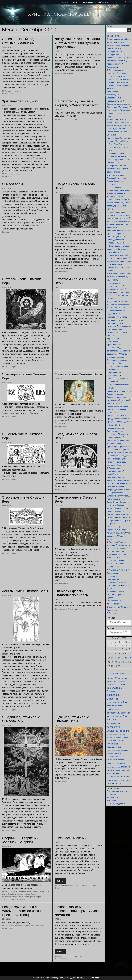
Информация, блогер (116, 237)
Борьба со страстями (116, 113)
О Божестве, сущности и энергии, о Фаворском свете (77, 103)
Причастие (112, 440)
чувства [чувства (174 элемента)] (111, 783)
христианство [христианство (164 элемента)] (114, 780)
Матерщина (114, 274)
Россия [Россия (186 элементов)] (110, 678)
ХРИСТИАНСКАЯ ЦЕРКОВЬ (59, 14)
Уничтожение (113, 567)
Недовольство (114, 329)
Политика (116, 403)
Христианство (113, 579)
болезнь (8, 897)
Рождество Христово (13, 91)
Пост (116, 412)
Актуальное (90, 2)
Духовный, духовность (117, 178)
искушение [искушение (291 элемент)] (113, 716)
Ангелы (110, 48)
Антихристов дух (114, 51)
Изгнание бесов (124, 215)
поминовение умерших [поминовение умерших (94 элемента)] (117, 734)
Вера (7, 232)
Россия (120, 465)
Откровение (112, 369)
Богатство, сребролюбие (118, 104)
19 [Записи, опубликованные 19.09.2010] (130, 658)
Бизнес (111, 82)
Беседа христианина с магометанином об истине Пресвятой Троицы (22, 911)
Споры (127, 517)
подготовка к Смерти (116, 499)
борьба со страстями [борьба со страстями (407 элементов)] (113, 697)
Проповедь (112, 446)
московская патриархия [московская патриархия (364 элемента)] (114, 725)
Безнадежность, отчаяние (15, 891)
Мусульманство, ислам (36, 926)
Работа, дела (115, 456)
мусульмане (10, 929)
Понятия (111, 409)
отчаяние (26, 897)
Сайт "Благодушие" (116, 804)
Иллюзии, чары (114, 221)
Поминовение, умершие (118, 406)
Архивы (110, 628)
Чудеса (110, 598)
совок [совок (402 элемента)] (110, 763)
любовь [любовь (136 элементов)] (124, 716)
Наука (121, 320)
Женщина (114, 190)
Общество (111, 363)
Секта (127, 483)
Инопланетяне (113, 230)
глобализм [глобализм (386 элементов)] (113, 709)
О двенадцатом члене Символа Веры (72, 719)
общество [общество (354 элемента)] (113, 731)
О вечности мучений (71, 838)
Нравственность (114, 345)
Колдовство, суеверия (117, 255)
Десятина (111, 169)
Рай (109, 459)
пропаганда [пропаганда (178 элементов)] (113, 744)
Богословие (124, 107)
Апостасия (112, 61)
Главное (119, 153)
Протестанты (113, 453)
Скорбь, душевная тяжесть (19, 894)
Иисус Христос (115, 218)
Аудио (77, 2)
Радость (126, 456)
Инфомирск (112, 797)
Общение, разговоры (116, 360)
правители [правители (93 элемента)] (111, 741)
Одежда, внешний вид (117, 366)
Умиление (118, 564)
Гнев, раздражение (115, 159)
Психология (125, 453)
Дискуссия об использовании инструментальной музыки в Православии (77, 43)
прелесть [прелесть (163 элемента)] (121, 740)
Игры (111, 212)
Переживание (124, 385)
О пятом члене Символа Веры (78, 374)
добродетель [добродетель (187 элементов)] (113, 713)
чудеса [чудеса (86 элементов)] (119, 783)
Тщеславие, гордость (116, 554)
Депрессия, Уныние (118, 166)
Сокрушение (120, 511)
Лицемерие (112, 267)
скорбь (38, 897)
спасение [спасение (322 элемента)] (120, 763)
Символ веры (12, 184)
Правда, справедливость (118, 419)
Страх (120, 527)
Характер (113, 576)
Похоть (123, 416)
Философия (124, 570)
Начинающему (125, 326)
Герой (111, 153)
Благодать (111, 89)
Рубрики (111, 618)
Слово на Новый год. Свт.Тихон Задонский (18, 41)
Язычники (113, 613)
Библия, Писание (123, 79)
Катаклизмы (123, 249)
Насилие (122, 317)
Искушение (120, 234)
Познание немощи (115, 394)
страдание (6, 899)
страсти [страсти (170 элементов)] (111, 770)
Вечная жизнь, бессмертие (119, 126)
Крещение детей (114, 261)
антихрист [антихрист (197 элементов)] (112, 681)
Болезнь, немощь (34, 891)
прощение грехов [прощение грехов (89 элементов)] (114, 747)
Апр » (123, 673)
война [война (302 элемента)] (124, 702)
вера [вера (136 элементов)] (109, 703)
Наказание (112, 317)
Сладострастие (115, 493)
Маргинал (112, 800)
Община (121, 363)
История (111, 243)
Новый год (9, 94)
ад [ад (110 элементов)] (126, 678)
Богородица (112, 107)
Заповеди (111, 197)
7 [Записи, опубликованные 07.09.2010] (112, 654)
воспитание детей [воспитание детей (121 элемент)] (115, 706)
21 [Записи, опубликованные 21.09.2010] (112, 662)
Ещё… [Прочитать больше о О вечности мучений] (61, 881)
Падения (113, 385)
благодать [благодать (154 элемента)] (112, 685)
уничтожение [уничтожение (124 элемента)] (113, 777)
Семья (110, 487)
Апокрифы (125, 58)
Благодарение (123, 85)
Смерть (126, 496)
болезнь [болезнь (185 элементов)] (111, 691)
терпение (15, 899)
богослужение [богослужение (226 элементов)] (114, 688)
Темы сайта (113, 36)
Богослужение (113, 110)
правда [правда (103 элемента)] (125, 737)
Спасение (111, 517)
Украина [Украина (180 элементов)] (119, 678)
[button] (125, 2)
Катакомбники (113, 252)
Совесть (123, 508)
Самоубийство (113, 474)
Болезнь (125, 110)
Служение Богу (114, 496)
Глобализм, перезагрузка (118, 156)
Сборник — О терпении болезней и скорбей (20, 840)
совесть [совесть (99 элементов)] (121, 760)
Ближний (111, 98)
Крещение (124, 258)
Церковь (113, 582)
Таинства (113, 542)
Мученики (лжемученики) (118, 304)
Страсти (127, 520)
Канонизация (115, 246)
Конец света (112, 258)
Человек (113, 591)
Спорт (120, 517)
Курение (127, 261)
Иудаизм (120, 243)
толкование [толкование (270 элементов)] (113, 773)
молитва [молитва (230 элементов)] (111, 720)
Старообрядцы (115, 520)
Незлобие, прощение (116, 332)
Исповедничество (115, 240)
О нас (118, 2)
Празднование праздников (119, 422)
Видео (67, 2)
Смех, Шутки (113, 502)
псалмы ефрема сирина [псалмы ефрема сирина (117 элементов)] (118, 750)
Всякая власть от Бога (117, 132)
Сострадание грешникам (118, 514)
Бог (121, 101)
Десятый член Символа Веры (25, 591)
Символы (119, 487)
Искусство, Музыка (65, 73)
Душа (109, 181)
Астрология (112, 67)
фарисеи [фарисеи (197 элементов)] (124, 777)
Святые (119, 483)
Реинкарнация (118, 459)
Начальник (112, 326)
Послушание (113, 416)
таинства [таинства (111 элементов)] (125, 770)
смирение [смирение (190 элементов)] (112, 760)
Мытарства (112, 308)
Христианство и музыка (20, 101)
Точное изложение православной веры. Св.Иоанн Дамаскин (79, 911)
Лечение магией (116, 264)
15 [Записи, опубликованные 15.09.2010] (116, 658)
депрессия (17, 897)
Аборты (112, 39)
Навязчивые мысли (117, 311)
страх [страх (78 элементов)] (118, 770)
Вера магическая (122, 122)
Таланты (122, 542)
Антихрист (120, 48)
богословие (62, 959)
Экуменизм (114, 607)
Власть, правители (116, 129)
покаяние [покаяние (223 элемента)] (124, 731)
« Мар (116, 673)
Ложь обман (124, 267)
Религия (110, 462)
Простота (126, 450)
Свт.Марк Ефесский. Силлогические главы (72, 593)
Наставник (112, 320)
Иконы (126, 218)
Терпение (35, 894)
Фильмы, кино (113, 573)
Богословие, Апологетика (68, 119)
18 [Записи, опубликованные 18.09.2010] (126, 658)
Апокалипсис (113, 58)
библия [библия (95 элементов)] (121, 681)
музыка (8, 176)
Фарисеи (113, 570)
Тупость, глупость (115, 551)
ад (59, 888)
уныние (23, 899)
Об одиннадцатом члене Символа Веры (21, 719)
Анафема (123, 45)
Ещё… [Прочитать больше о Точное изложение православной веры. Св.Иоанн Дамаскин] (61, 952)
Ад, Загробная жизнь (66, 885)
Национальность (114, 323)
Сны (116, 508)
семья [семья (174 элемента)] (110, 753)
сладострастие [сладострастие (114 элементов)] (114, 757)
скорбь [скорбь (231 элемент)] (118, 753)
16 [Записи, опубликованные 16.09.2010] (119, 658)
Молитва (111, 292)
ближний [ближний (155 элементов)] (122, 685)
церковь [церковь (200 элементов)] (125, 780)
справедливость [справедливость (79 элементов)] (113, 767)
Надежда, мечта (114, 314)
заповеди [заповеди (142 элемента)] (125, 713)
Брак (109, 116)
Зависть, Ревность (117, 193)
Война (119, 141)
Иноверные (112, 227)
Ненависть (112, 335)
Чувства (121, 595)
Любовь (110, 271)
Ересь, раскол (115, 187)
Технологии (122, 545)
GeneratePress (92, 978)
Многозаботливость (116, 289)
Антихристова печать (116, 55)
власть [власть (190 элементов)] (116, 703)
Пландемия (125, 391)
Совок (110, 511)
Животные (124, 190)
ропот (32, 897)
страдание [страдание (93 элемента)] (125, 767)
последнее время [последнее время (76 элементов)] (114, 737)
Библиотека (106, 2)
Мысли (122, 308)
